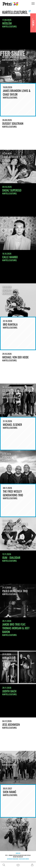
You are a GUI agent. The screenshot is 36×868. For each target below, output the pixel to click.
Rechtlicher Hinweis (24, 859)
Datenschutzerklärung (13, 859)
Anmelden (18, 853)
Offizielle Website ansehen (30, 11)
